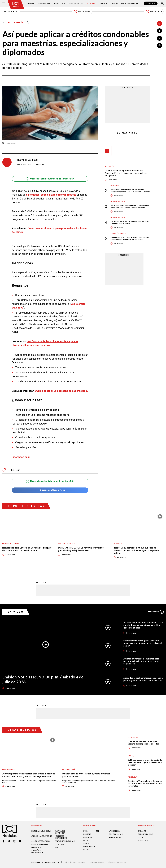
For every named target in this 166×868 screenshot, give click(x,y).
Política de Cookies (97, 863)
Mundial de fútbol (119, 204)
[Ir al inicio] (16, 4)
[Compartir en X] (159, 38)
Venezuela (132, 777)
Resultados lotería (11, 544)
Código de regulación (41, 841)
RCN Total (88, 834)
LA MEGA (87, 850)
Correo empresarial (40, 844)
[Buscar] (162, 3)
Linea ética (59, 844)
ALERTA (86, 844)
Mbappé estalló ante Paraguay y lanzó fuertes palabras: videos (86, 775)
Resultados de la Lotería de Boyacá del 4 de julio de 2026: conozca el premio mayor (27, 549)
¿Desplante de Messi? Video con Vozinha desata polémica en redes (143, 743)
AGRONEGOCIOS (115, 837)
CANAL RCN (151, 3)
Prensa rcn (36, 848)
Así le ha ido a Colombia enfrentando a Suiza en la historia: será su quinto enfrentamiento (130, 209)
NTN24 (86, 831)
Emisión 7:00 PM (154, 12)
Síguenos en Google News (50, 490)
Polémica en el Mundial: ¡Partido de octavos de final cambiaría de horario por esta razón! (130, 241)
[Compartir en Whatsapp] (159, 45)
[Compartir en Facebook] (159, 31)
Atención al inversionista (37, 852)
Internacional (44, 3)
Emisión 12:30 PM (82, 12)
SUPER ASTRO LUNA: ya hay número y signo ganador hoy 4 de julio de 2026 (81, 549)
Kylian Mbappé (68, 770)
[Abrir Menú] (4, 3)
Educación (16, 470)
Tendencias (103, 3)
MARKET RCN (143, 841)
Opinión (115, 3)
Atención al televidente (42, 836)
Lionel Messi (133, 737)
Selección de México (119, 236)
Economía (91, 3)
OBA (56, 848)
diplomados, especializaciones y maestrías (51, 195)
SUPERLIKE (142, 837)
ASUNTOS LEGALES (116, 834)
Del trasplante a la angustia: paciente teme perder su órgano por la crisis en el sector (143, 643)
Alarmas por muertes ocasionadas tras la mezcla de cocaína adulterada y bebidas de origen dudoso (143, 625)
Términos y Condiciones (117, 863)
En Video (16, 612)
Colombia (30, 3)
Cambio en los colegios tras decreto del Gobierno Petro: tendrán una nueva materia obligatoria (126, 173)
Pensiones (115, 186)
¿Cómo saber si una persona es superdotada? (61, 391)
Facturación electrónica (60, 832)
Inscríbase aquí (21, 457)
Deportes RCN (59, 3)
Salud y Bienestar (76, 3)
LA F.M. (86, 841)
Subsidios (118, 544)
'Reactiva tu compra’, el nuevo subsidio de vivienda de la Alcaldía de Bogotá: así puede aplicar (137, 551)
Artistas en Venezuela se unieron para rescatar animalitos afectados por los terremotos (141, 661)
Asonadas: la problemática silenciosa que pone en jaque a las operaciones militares (143, 679)
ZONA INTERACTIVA (146, 834)
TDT (98, 831)
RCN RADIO (88, 837)
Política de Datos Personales (74, 863)
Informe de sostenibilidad (61, 837)
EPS (129, 756)
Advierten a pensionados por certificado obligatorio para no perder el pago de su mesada (127, 192)
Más (156, 612)
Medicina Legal (9, 770)
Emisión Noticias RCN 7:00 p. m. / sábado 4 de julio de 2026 (43, 680)
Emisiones (10, 12)
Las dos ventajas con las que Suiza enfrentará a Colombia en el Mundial (130, 225)
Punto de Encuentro (130, 3)
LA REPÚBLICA (114, 831)
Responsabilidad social (41, 831)
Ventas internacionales (65, 841)
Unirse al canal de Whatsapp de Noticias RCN (50, 179)
